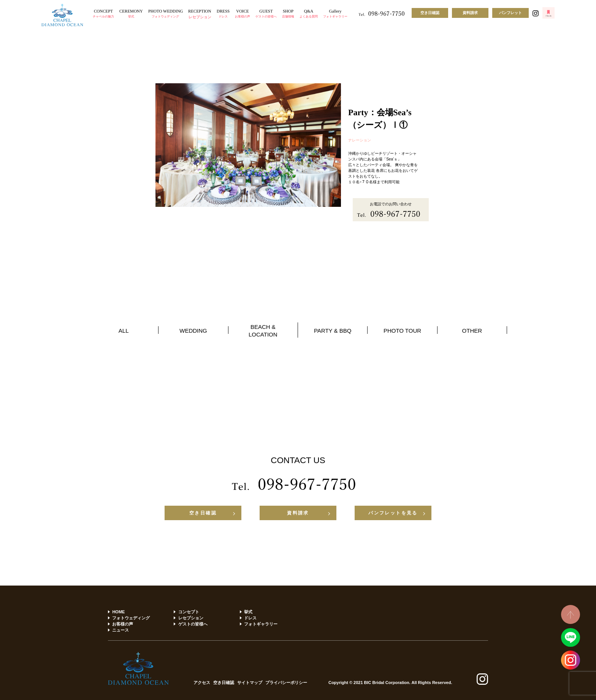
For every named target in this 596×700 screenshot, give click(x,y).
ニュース (120, 630)
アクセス (202, 683)
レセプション (191, 618)
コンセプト (189, 612)
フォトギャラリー (261, 624)
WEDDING (193, 331)
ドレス (250, 618)
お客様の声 (123, 624)
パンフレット (510, 13)
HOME (118, 612)
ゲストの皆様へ (193, 624)
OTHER (472, 331)
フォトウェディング (131, 618)
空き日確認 (430, 13)
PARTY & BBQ (333, 331)
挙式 (248, 612)
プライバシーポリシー (286, 683)
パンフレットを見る (393, 513)
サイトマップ (250, 683)
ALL (124, 331)
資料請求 (470, 13)
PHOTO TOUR (402, 331)
